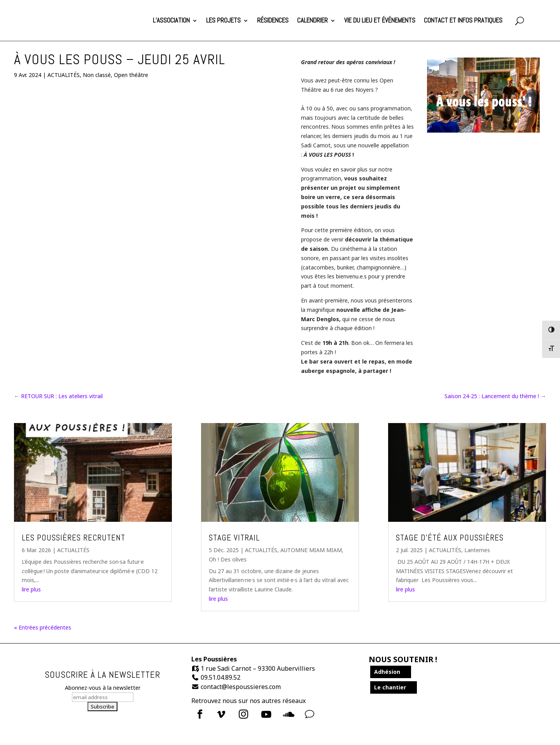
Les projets (223, 20)
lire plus (31, 589)
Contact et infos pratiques (463, 20)
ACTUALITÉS (64, 74)
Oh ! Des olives (228, 559)
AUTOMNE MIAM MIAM (311, 550)
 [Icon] (289, 714)
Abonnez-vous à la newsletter (103, 687)
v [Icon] (310, 714)
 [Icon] (266, 714)
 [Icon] (221, 714)
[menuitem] (202, 714)
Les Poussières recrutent (73, 537)
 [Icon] (243, 714)
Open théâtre (131, 74)
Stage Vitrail (234, 537)
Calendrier (312, 20)
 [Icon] (200, 714)
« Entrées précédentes (43, 627)
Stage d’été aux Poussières (450, 537)
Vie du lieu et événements (380, 20)
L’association (171, 20)
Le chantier (390, 687)
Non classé (97, 74)
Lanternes (477, 550)
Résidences (273, 20)
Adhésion (387, 671)
